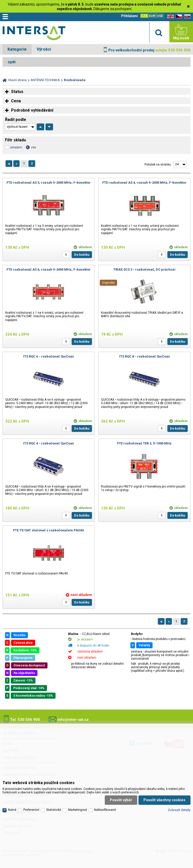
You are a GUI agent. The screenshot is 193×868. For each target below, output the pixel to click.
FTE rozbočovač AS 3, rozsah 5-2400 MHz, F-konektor (49, 183)
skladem (16, 147)
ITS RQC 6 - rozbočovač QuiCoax (49, 356)
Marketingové (78, 810)
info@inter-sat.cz (73, 720)
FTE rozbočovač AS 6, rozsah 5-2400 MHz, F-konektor (49, 269)
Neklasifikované (105, 810)
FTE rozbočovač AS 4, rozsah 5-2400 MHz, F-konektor (144, 183)
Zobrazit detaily (179, 810)
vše (33, 147)
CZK (144, 16)
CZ (178, 17)
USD (160, 16)
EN (170, 17)
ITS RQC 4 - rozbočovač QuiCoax (49, 443)
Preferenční (31, 810)
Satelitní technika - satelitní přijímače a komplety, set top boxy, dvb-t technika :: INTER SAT (34, 33)
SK (186, 17)
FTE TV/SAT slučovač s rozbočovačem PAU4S (49, 530)
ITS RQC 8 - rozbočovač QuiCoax (144, 356)
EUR (152, 16)
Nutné (12, 810)
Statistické (54, 810)
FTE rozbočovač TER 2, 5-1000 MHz (144, 443)
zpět (12, 62)
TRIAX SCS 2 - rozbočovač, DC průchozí (144, 269)
